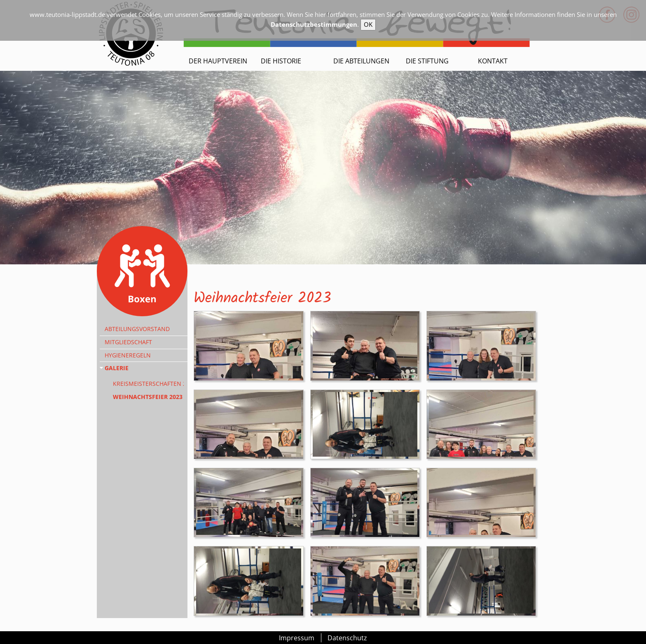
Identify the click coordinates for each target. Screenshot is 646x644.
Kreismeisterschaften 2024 (148, 384)
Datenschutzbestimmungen (314, 24)
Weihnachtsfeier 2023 (148, 397)
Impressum (297, 638)
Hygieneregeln (128, 355)
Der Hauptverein (218, 61)
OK (368, 24)
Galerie (117, 368)
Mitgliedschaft (128, 342)
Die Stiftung (427, 61)
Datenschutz (347, 638)
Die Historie (281, 61)
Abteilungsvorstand (137, 329)
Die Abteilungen (361, 61)
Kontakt (493, 61)
